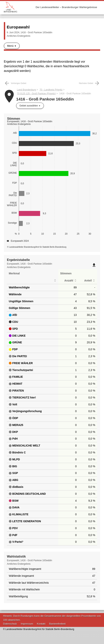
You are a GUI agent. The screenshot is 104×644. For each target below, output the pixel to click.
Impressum (27, 624)
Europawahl (18, 27)
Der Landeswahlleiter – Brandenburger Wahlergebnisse (66, 7)
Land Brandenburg (26, 90)
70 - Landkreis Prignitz (51, 90)
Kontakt (41, 624)
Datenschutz (10, 624)
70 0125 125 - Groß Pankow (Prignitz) (36, 94)
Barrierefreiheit (57, 624)
